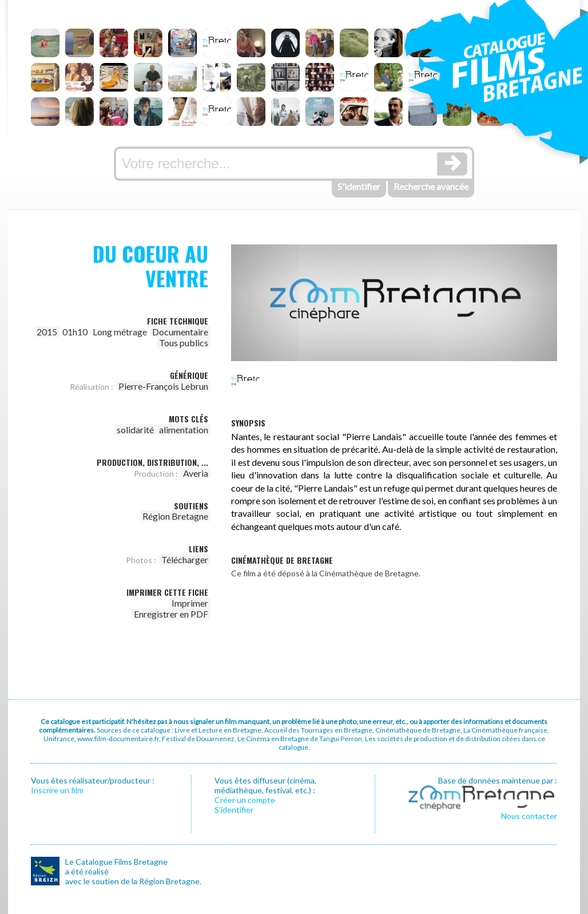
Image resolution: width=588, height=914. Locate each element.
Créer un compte (245, 800)
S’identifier (234, 810)
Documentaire (180, 332)
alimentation (184, 430)
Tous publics (184, 343)
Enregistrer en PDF (171, 614)
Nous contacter (529, 816)
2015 (47, 332)
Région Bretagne (175, 516)
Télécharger (185, 559)
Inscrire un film (57, 790)
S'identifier (359, 186)
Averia (196, 473)
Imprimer (190, 603)
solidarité (135, 430)
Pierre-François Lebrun (163, 386)
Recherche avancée (431, 186)
